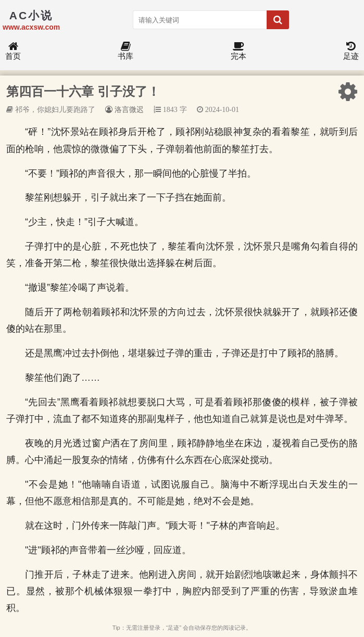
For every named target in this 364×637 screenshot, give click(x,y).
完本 (239, 51)
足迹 (351, 51)
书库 (125, 51)
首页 (13, 51)
